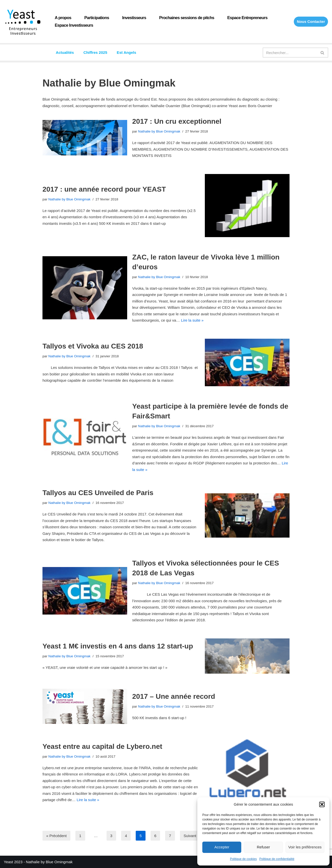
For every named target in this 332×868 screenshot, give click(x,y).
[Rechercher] (290, 53)
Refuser (264, 847)
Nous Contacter (311, 21)
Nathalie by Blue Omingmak (159, 131)
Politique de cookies (243, 859)
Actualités (65, 53)
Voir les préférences (305, 847)
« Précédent (56, 835)
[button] (322, 804)
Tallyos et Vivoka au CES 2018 (93, 346)
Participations (97, 18)
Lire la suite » (192, 320)
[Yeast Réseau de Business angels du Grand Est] (23, 22)
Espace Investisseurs (74, 25)
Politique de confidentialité (277, 859)
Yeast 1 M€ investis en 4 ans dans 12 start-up (118, 646)
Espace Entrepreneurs (247, 18)
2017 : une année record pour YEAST (104, 189)
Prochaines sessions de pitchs (186, 18)
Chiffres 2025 (95, 53)
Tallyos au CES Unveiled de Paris (98, 493)
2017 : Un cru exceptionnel (177, 121)
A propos (63, 18)
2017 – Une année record (174, 696)
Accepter (222, 847)
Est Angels (126, 53)
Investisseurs (134, 18)
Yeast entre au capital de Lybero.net (102, 746)
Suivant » (191, 835)
